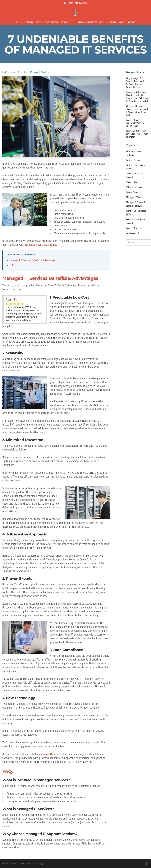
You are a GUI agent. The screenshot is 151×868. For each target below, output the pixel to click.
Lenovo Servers (133, 192)
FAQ (13, 265)
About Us (113, 22)
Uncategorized (132, 233)
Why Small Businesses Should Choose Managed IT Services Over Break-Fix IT (137, 111)
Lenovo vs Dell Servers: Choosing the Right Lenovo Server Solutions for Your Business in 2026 (137, 97)
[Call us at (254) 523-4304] (76, 3)
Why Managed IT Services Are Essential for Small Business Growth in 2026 (136, 83)
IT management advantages (41, 245)
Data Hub (103, 22)
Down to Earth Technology (33, 864)
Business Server (133, 160)
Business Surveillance (87, 22)
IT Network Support (135, 187)
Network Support (68, 22)
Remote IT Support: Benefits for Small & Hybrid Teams (135, 123)
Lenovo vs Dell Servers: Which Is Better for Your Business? (137, 134)
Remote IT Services (134, 228)
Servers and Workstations (47, 22)
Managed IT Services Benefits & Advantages (33, 260)
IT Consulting (132, 182)
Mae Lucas (10, 72)
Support (131, 22)
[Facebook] (147, 863)
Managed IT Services (25, 22)
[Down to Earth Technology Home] (75, 12)
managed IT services (51, 754)
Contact (122, 22)
